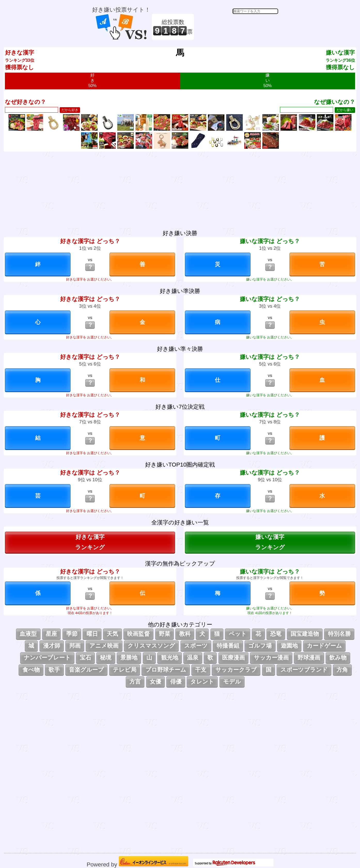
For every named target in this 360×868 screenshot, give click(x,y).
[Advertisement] (237, 27)
